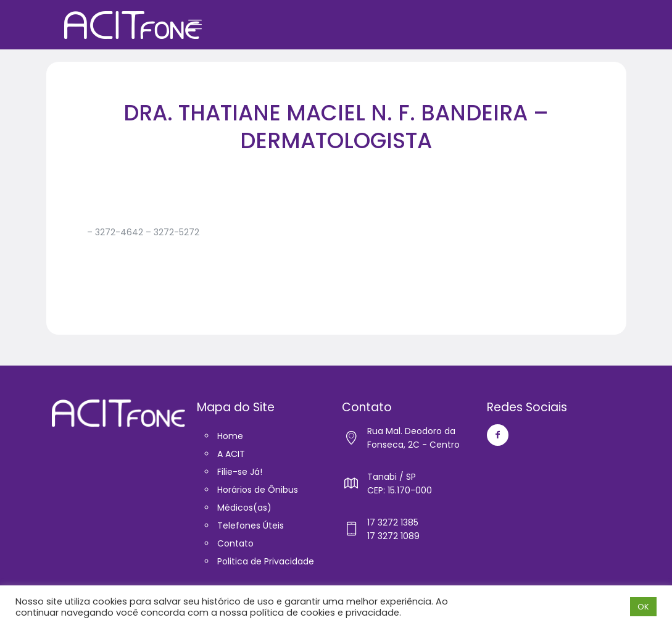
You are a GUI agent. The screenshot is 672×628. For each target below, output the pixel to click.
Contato (235, 543)
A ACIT (231, 454)
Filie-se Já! (240, 472)
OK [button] (643, 607)
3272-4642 (119, 232)
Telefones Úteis (251, 525)
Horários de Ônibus (258, 490)
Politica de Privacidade (266, 561)
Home (230, 436)
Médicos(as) (244, 508)
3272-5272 (176, 232)
